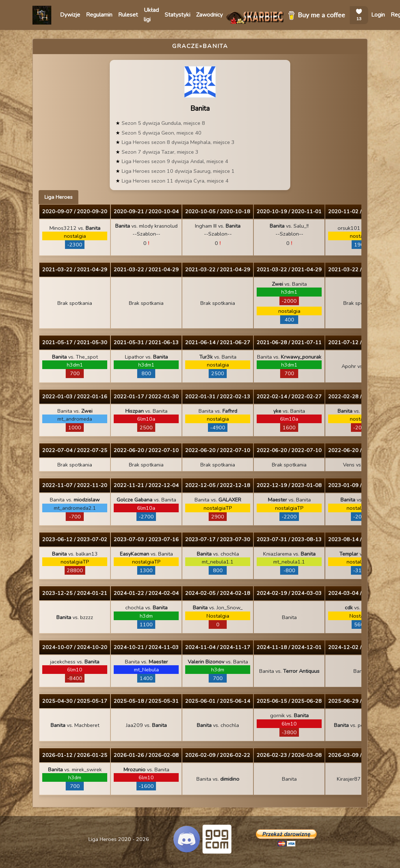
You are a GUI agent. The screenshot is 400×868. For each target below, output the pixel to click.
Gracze (186, 46)
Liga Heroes (58, 197)
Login (378, 15)
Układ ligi (151, 15)
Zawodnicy (209, 15)
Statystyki (177, 15)
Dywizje (70, 15)
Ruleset (128, 15)
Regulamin (99, 15)
